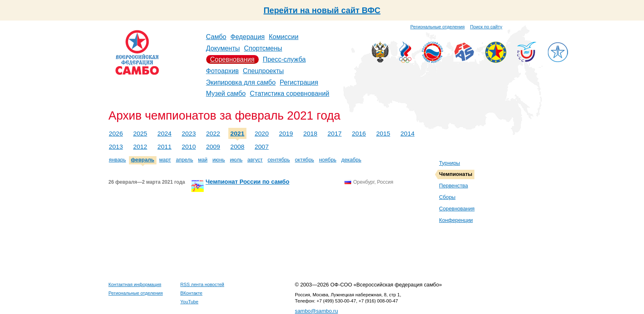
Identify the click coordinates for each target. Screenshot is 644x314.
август (255, 160)
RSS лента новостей (202, 284)
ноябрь (328, 160)
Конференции (456, 220)
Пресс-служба (284, 59)
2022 (213, 133)
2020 (262, 133)
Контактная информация (135, 284)
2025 (140, 133)
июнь (218, 160)
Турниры (450, 163)
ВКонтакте (191, 293)
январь (117, 160)
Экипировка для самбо (241, 82)
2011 (164, 147)
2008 (237, 147)
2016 (359, 133)
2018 (310, 133)
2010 (189, 147)
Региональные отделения (437, 27)
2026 (116, 133)
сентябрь (279, 160)
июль (236, 160)
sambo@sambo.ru (316, 311)
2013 (116, 147)
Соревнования (232, 59)
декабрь (351, 160)
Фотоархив (223, 71)
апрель (184, 160)
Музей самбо (226, 94)
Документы (223, 48)
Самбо (216, 37)
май (203, 160)
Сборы (447, 197)
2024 (164, 133)
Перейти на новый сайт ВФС (322, 10)
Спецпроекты (263, 71)
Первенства (453, 186)
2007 (262, 147)
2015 (383, 133)
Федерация (248, 37)
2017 (335, 133)
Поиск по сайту (486, 27)
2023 (189, 133)
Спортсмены (263, 48)
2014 (407, 133)
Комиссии (284, 37)
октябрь (305, 160)
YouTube (189, 302)
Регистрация (299, 82)
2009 (213, 147)
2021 (237, 133)
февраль (143, 160)
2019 (286, 133)
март (165, 160)
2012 (140, 147)
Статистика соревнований (290, 94)
